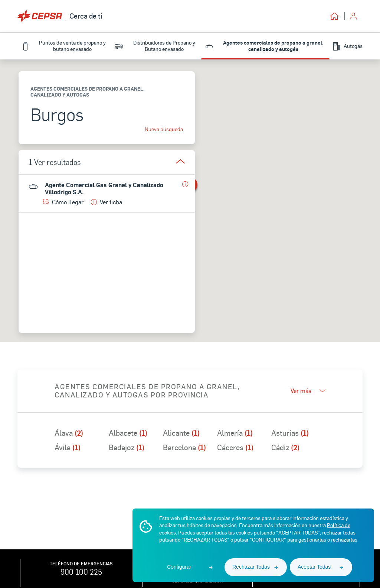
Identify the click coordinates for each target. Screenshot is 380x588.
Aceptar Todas (314, 567)
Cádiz (285, 447)
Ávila (68, 447)
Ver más (308, 391)
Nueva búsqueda (164, 129)
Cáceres (235, 447)
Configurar (179, 567)
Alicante (181, 433)
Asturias (290, 433)
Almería (235, 433)
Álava (69, 433)
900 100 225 (81, 572)
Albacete (128, 433)
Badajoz (127, 447)
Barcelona (184, 447)
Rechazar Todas (251, 567)
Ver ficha (107, 202)
